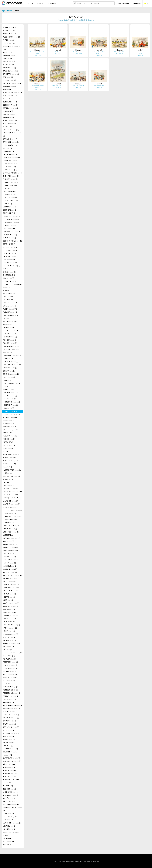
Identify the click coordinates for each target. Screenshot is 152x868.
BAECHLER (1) (10, 71)
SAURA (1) (9, 724)
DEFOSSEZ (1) (10, 247)
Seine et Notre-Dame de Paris (37, 53)
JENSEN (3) (9, 439)
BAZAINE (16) (10, 86)
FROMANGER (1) (11, 349)
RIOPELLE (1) (11, 715)
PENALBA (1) (9, 659)
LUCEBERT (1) (8, 535)
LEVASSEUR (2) (10, 519)
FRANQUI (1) (10, 343)
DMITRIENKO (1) (9, 275)
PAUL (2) (7, 650)
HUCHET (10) (10, 411)
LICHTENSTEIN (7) (11, 526)
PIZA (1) (9, 681)
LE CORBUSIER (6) (10, 507)
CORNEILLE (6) (12, 216)
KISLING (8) (9, 464)
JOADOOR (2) (8, 442)
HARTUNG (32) (10, 393)
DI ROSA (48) (10, 263)
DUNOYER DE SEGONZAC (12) (13, 286)
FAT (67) (6, 318)
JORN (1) (8, 448)
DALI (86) (9, 229)
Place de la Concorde (78, 86)
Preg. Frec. (96, 861)
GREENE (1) (9, 377)
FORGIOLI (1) (10, 337)
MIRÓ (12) (8, 600)
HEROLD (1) (10, 396)
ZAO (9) (8, 841)
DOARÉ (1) (8, 278)
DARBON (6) (12, 232)
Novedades (52, 3)
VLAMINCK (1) (12, 823)
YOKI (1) (6, 835)
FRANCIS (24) (9, 340)
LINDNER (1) (10, 529)
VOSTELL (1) (9, 826)
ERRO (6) (10, 303)
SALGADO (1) (11, 718)
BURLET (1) (10, 124)
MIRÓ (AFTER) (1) (11, 603)
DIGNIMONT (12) (11, 266)
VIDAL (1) (8, 814)
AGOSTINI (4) (10, 34)
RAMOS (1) (8, 702)
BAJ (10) (8, 77)
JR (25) (5, 451)
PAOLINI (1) (9, 640)
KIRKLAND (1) (11, 461)
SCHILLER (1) (11, 733)
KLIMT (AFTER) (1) (12, 470)
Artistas (30, 3)
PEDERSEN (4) (12, 653)
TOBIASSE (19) (10, 774)
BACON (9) (9, 68)
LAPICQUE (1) (11, 498)
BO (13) (7, 99)
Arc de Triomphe (99, 86)
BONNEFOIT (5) (10, 105)
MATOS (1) (10, 578)
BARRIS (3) (9, 80)
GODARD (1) (10, 368)
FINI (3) (8, 324)
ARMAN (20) (11, 48)
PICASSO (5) (9, 671)
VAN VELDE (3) (10, 801)
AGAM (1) (9, 31)
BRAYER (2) (9, 117)
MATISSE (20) (10, 572)
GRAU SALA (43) (11, 374)
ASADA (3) (9, 62)
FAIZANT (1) (10, 312)
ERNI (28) (8, 297)
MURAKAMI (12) (11, 625)
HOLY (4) (8, 408)
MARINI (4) (9, 557)
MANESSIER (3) (11, 550)
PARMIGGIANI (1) (12, 643)
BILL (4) (7, 89)
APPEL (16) (9, 43)
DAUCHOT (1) (10, 235)
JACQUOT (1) (10, 436)
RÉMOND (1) (11, 708)
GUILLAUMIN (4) (12, 383)
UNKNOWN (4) (10, 792)
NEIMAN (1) (9, 631)
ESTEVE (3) (10, 306)
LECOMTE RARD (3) (13, 510)
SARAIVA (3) (10, 721)
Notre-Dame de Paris (58, 86)
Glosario (89, 861)
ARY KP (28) (7, 58)
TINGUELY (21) (10, 770)
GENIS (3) (8, 359)
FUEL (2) (7, 352)
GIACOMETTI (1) (12, 365)
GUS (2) (6, 386)
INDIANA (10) (10, 427)
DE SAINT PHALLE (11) (13, 241)
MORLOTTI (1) (10, 616)
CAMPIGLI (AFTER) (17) (10, 147)
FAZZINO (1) (10, 321)
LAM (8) (8, 485)
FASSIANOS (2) (11, 315)
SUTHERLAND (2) (12, 761)
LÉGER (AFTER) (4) (12, 516)
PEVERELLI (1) (10, 665)
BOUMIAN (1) (8, 111)
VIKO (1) (8, 820)
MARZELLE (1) (10, 566)
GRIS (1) (7, 380)
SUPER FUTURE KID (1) (11, 758)
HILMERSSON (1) (11, 402)
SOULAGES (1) (10, 749)
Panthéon (58, 52)
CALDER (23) (11, 130)
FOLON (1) (11, 331)
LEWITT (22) (9, 523)
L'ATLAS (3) (7, 482)
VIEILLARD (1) (10, 817)
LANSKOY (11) (10, 495)
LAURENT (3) (11, 504)
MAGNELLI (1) (10, 544)
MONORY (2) (10, 606)
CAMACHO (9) (10, 139)
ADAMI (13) (9, 28)
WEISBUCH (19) (11, 832)
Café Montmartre (78, 52)
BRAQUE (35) (11, 114)
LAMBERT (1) (11, 489)
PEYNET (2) (10, 668)
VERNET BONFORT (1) (12, 809)
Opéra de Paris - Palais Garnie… (99, 53)
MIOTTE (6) (9, 597)
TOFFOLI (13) (10, 777)
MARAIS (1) (9, 554)
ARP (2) (7, 52)
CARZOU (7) (9, 151)
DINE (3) (7, 269)
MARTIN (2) (9, 563)
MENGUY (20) (11, 588)
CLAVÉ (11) (9, 194)
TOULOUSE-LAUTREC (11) (11, 781)
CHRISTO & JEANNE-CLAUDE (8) (11, 187)
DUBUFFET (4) (10, 281)
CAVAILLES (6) (10, 160)
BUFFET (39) (10, 120)
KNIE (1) (7, 473)
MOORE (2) (9, 609)
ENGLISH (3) (9, 293)
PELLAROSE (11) (9, 656)
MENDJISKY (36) (11, 585)
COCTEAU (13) (10, 198)
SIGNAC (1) (9, 743)
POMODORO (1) (10, 690)
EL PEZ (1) (6, 290)
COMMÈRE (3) (10, 210)
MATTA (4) (9, 581)
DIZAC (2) (9, 272)
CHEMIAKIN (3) (11, 176)
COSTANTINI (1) (11, 219)
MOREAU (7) (10, 612)
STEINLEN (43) (10, 753)
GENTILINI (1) (10, 362)
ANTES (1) (9, 40)
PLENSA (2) (9, 684)
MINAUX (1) (9, 594)
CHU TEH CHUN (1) (10, 191)
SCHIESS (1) (9, 730)
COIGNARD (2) (11, 201)
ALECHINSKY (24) (12, 37)
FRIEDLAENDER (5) (12, 346)
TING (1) (9, 767)
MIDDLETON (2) (10, 591)
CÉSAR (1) (9, 167)
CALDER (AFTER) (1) (13, 134)
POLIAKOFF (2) (10, 687)
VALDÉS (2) (9, 798)
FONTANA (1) (10, 334)
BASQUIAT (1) (12, 83)
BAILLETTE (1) (11, 74)
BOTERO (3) (11, 108)
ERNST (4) (8, 300)
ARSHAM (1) (9, 55)
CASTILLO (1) (10, 154)
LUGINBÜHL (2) (12, 538)
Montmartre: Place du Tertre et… (37, 87)
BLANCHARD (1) (13, 93)
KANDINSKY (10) (12, 454)
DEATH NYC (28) (9, 244)
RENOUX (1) (9, 712)
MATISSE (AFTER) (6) (13, 575)
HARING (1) (9, 389)
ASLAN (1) (8, 65)
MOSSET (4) (10, 619)
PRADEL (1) (9, 699)
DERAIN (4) (9, 259)
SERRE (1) (9, 739)
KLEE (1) (7, 467)
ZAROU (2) (7, 845)
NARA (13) (10, 628)
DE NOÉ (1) (9, 238)
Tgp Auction (7, 10)
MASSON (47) (10, 569)
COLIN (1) (8, 204)
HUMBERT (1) (12, 414)
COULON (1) (11, 222)
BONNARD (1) (10, 102)
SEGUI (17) (9, 736)
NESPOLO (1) (9, 637)
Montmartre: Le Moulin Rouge (140, 53)
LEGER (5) (9, 513)
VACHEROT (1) (11, 795)
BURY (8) (7, 127)
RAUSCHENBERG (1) (13, 705)
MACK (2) (8, 541)
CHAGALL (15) (10, 170)
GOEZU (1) (9, 371)
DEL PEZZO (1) (10, 250)
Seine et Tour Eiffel (119, 52)
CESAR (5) (10, 164)
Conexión (137, 3)
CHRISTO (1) (11, 182)
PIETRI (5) (10, 674)
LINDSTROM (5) (11, 532)
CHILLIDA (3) (10, 179)
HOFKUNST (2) (11, 405)
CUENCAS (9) (10, 225)
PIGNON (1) (10, 677)
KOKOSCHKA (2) (11, 476)
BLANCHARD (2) (13, 96)
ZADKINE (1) (8, 838)
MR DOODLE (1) (9, 622)
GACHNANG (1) (12, 355)
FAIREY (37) (10, 309)
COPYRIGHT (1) (9, 213)
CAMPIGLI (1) (11, 142)
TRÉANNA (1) (8, 786)
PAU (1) (8, 646)
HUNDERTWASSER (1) (10, 419)
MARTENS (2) (11, 560)
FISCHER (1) (9, 328)
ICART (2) (8, 423)
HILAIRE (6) (10, 399)
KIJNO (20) (10, 458)
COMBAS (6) (10, 207)
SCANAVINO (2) (11, 727)
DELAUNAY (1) (10, 253)
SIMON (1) (8, 746)
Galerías (40, 3)
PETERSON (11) (11, 662)
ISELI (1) (7, 433)
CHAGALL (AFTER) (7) (13, 173)
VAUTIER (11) (11, 804)
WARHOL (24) (10, 829)
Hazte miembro (124, 3)
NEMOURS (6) (10, 634)
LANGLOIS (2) (13, 492)
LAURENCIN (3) (11, 501)
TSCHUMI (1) (9, 789)
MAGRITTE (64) (11, 547)
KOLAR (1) (8, 479)
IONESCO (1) (10, 430)
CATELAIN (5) (12, 157)
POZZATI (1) (11, 696)
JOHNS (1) (9, 445)
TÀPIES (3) (9, 764)
